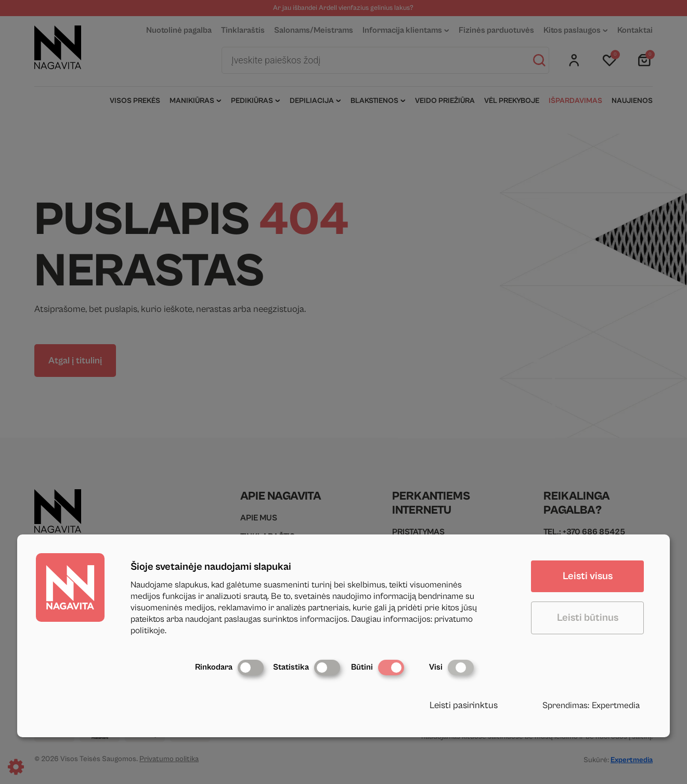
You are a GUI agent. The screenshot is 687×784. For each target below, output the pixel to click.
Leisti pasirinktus (464, 705)
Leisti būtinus (588, 618)
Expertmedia (616, 705)
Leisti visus (588, 576)
